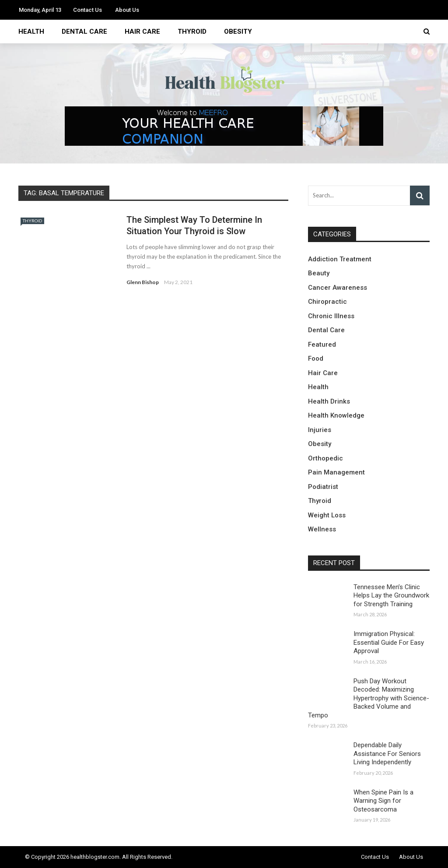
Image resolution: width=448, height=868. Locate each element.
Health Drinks (329, 401)
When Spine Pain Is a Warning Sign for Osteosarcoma (383, 801)
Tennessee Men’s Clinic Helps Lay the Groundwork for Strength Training (391, 596)
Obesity (238, 32)
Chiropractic (327, 302)
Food (316, 358)
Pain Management (336, 472)
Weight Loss (327, 515)
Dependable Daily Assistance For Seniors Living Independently (387, 754)
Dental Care (84, 32)
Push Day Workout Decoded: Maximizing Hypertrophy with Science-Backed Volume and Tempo (369, 698)
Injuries (320, 430)
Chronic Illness (331, 316)
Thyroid (192, 32)
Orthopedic (325, 458)
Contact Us (87, 10)
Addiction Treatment (340, 259)
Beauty (319, 273)
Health (31, 32)
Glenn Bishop (143, 282)
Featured (322, 344)
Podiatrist (323, 487)
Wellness (322, 529)
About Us (127, 10)
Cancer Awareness (338, 288)
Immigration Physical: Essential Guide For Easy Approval (389, 642)
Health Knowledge (336, 415)
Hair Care (142, 32)
